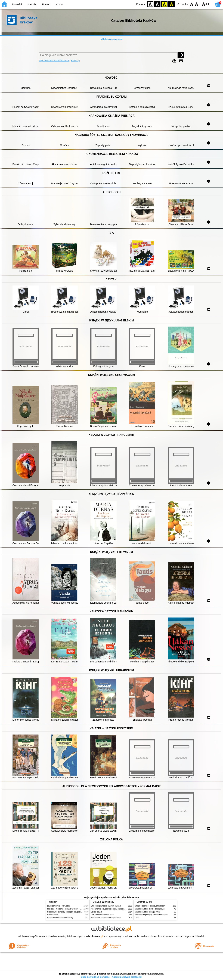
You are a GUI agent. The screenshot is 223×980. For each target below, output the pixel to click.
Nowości (17, 4)
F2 (206, 4)
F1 (198, 4)
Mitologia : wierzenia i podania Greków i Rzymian (67, 909)
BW (157, 4)
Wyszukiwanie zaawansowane (54, 61)
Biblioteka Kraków (112, 39)
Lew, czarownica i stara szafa (59, 906)
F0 (192, 4)
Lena (137, 918)
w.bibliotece (95, 936)
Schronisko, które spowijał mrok (147, 912)
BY (171, 4)
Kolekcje (75, 61)
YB (164, 4)
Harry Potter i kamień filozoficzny (60, 918)
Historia (32, 4)
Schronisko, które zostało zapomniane (106, 918)
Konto (59, 4)
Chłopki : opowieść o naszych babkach (106, 906)
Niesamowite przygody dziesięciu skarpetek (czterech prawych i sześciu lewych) (79, 912)
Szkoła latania (53, 915)
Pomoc (46, 4)
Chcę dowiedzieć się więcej (95, 977)
